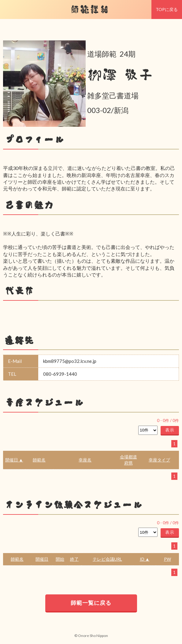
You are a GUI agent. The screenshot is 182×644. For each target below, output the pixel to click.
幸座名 (85, 460)
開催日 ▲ (14, 460)
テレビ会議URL (107, 559)
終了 (74, 559)
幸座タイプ (159, 460)
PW (167, 559)
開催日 (42, 559)
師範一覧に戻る (91, 603)
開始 (60, 559)
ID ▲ (145, 559)
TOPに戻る (167, 9)
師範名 (39, 460)
